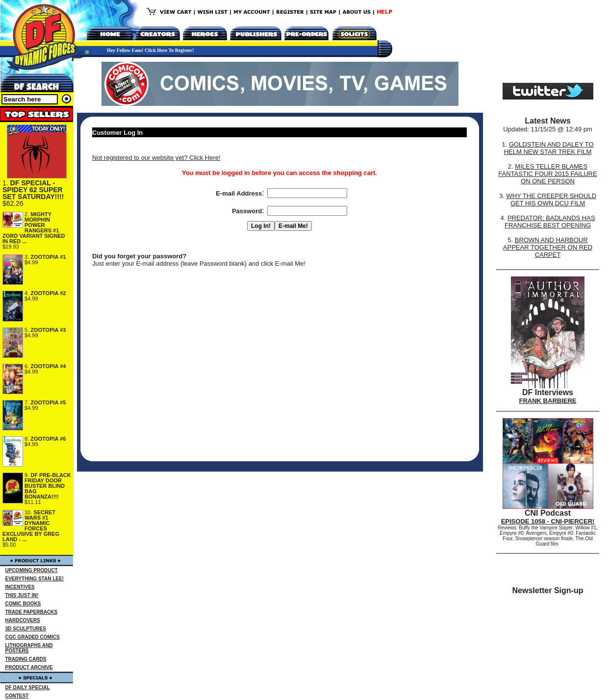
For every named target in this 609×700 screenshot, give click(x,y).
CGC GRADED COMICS (33, 637)
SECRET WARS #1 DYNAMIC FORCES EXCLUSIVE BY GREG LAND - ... (31, 526)
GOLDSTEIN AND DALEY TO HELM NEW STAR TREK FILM (549, 148)
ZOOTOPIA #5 (48, 402)
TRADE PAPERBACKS (32, 612)
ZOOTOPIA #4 (48, 366)
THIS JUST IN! (22, 595)
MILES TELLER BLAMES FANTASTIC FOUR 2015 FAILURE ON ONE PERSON (547, 174)
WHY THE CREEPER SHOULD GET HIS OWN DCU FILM (551, 200)
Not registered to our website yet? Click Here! (156, 158)
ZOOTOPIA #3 (48, 330)
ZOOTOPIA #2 (48, 293)
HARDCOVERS (23, 620)
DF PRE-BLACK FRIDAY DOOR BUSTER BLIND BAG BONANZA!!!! (48, 486)
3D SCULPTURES (26, 629)
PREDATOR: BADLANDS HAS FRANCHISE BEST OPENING (550, 222)
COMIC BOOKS (23, 604)
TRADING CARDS (26, 659)
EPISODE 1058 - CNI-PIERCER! (548, 521)
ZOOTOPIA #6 (48, 439)
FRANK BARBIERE (548, 401)
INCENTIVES (20, 587)
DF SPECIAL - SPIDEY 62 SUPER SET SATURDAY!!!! (33, 190)
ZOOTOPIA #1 (48, 257)
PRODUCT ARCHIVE (29, 667)
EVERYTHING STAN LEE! (35, 579)
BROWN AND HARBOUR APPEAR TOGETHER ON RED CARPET (548, 247)
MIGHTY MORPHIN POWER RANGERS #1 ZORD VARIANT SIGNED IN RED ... (34, 228)
